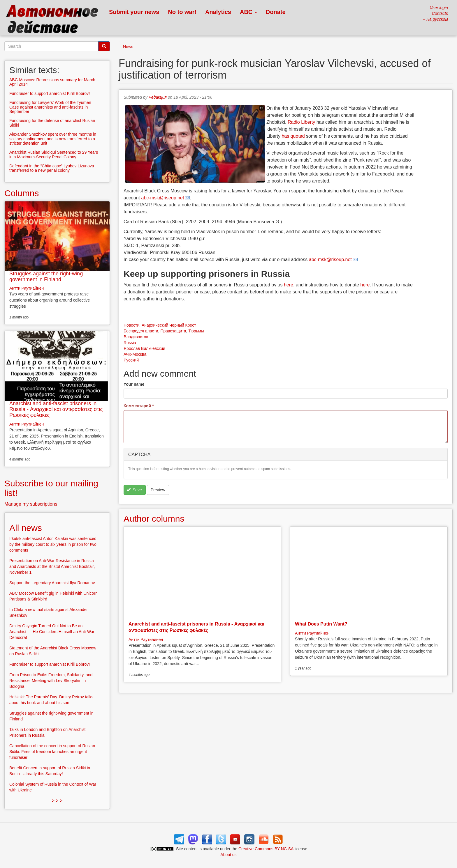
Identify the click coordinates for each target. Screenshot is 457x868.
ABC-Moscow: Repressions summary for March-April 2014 (53, 82)
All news (26, 528)
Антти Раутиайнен (146, 640)
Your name (134, 384)
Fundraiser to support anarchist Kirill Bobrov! (50, 93)
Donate (276, 12)
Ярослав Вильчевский (144, 348)
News (128, 47)
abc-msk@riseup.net (162, 198)
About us (228, 855)
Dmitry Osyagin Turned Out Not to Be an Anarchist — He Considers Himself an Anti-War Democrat (52, 632)
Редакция (158, 97)
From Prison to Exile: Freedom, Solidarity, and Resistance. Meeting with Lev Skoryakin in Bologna (51, 681)
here (289, 285)
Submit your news (134, 12)
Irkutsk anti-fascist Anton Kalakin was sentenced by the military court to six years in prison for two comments (53, 544)
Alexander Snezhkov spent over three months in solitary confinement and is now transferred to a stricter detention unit (53, 139)
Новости (131, 325)
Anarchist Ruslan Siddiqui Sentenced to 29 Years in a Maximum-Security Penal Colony (54, 154)
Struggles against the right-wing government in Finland (46, 277)
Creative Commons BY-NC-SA (266, 849)
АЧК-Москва (135, 354)
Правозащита (173, 331)
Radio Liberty (301, 122)
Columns (22, 193)
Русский (131, 360)
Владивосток (136, 337)
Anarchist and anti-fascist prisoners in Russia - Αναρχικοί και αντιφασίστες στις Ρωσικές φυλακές (56, 409)
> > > (57, 801)
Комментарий (139, 406)
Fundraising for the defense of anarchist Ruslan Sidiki (52, 123)
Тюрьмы (196, 331)
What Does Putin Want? (321, 624)
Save (134, 490)
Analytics (218, 12)
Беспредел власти (141, 331)
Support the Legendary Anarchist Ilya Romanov (52, 583)
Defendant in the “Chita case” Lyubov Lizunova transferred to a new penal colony (52, 168)
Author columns (154, 519)
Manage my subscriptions (31, 504)
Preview (158, 490)
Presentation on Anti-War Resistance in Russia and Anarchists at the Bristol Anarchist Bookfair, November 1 (52, 566)
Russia (130, 343)
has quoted (293, 136)
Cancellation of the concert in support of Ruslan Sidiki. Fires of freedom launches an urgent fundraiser (52, 752)
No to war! (182, 12)
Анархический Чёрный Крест (169, 325)
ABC (248, 12)
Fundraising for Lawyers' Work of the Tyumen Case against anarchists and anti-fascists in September (50, 107)
